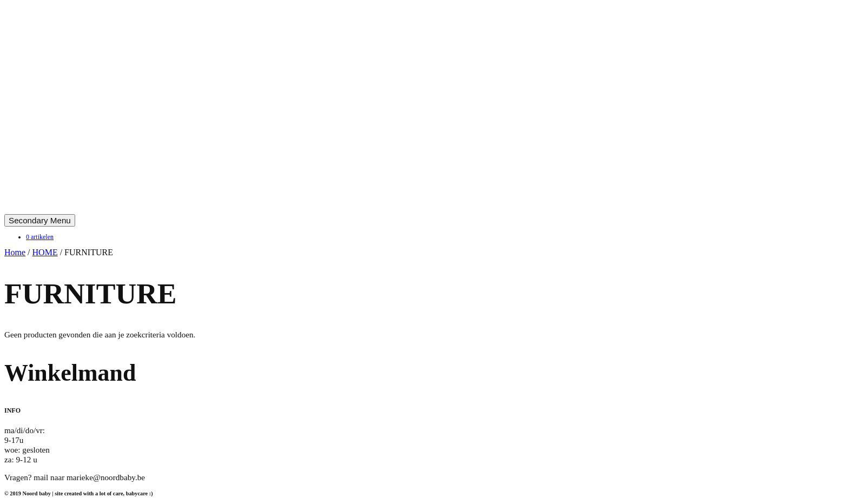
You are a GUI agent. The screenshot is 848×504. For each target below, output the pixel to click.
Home (15, 252)
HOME (45, 252)
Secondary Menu (40, 220)
